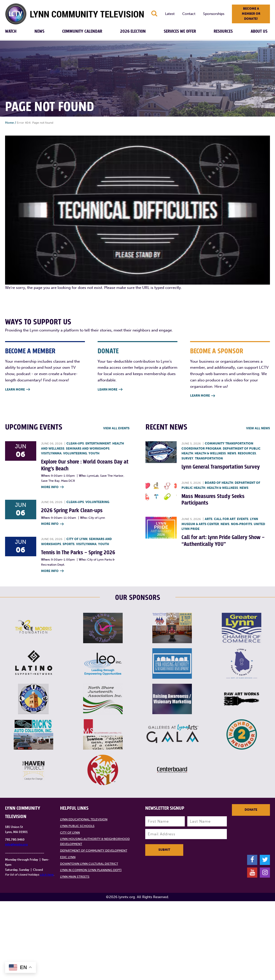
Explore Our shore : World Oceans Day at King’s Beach (85, 465)
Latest (170, 14)
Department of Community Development (94, 850)
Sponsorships (214, 14)
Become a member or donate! (251, 14)
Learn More (17, 390)
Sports (69, 544)
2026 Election (133, 31)
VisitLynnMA (51, 453)
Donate (251, 810)
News (39, 31)
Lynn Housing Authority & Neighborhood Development (95, 841)
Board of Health (219, 483)
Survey (187, 458)
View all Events (116, 428)
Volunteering (75, 453)
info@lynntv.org (16, 844)
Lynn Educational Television (84, 819)
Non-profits (242, 524)
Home (10, 123)
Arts (209, 519)
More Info (52, 487)
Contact (189, 14)
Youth (94, 453)
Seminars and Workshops (88, 449)
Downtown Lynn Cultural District (89, 864)
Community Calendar (82, 31)
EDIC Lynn (68, 857)
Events (243, 519)
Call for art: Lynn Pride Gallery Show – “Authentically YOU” (223, 541)
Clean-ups (75, 443)
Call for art (225, 519)
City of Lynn (77, 539)
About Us (259, 31)
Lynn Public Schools (77, 826)
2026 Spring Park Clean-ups (72, 511)
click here (47, 875)
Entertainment (98, 443)
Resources (223, 31)
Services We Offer (180, 31)
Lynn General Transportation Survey (221, 467)
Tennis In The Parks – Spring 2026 (78, 553)
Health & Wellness (210, 453)
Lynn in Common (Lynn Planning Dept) (91, 870)
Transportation (209, 458)
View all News (258, 428)
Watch (11, 31)
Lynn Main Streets (75, 877)
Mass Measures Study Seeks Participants (213, 500)
